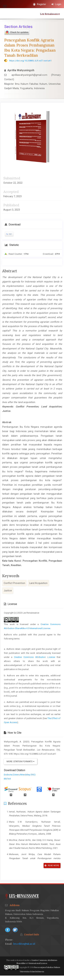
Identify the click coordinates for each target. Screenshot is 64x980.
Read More (52, 866)
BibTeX (7, 779)
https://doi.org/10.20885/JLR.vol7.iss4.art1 (30, 61)
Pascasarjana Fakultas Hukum (47, 967)
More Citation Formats (21, 761)
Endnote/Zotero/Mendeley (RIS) (20, 775)
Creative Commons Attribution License (35, 657)
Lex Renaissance (50, 14)
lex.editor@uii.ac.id (24, 944)
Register (40, 4)
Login (56, 4)
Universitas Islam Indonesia (32, 972)
